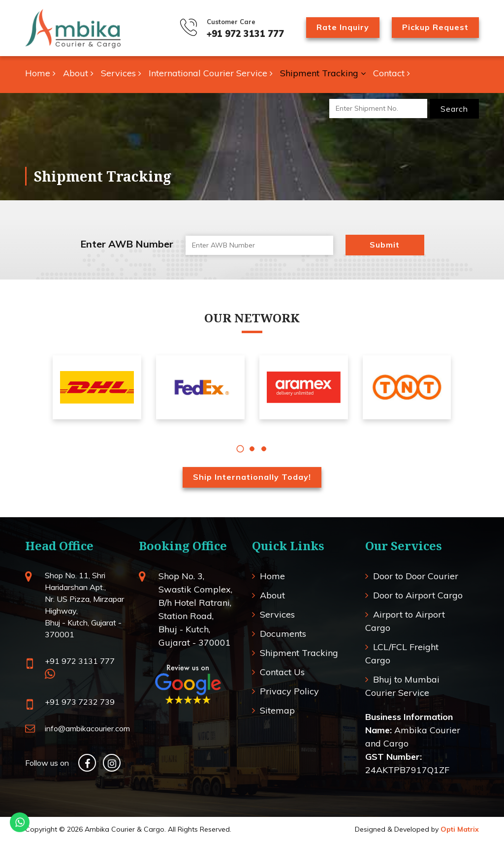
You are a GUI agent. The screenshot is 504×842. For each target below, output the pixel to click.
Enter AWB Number (127, 244)
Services (121, 73)
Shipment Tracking (323, 73)
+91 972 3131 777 (245, 34)
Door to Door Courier (416, 576)
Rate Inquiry (343, 27)
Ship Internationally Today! (252, 477)
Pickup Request (435, 27)
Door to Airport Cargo (418, 595)
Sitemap (277, 710)
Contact (392, 73)
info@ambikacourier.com (87, 728)
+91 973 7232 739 (80, 702)
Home (40, 73)
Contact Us (282, 672)
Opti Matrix (460, 829)
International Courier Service (211, 73)
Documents (283, 634)
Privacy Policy (289, 691)
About (78, 73)
